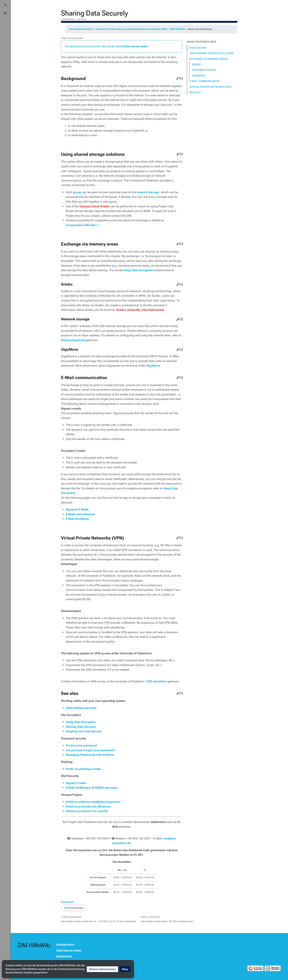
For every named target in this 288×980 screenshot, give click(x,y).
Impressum (64, 957)
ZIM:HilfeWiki (178, 29)
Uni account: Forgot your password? (91, 750)
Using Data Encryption (138, 270)
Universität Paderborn (81, 29)
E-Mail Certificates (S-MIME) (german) (92, 788)
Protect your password (81, 745)
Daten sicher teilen (135, 46)
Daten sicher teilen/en (200, 29)
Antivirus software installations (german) (93, 802)
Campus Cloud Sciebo (95, 206)
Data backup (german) (81, 708)
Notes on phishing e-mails (83, 769)
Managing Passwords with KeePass (90, 755)
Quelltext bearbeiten (181, 78)
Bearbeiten (177, 78)
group (77, 192)
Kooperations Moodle (81, 225)
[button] (102, 969)
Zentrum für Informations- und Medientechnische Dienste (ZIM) (132, 29)
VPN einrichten (156, 681)
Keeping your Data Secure (83, 731)
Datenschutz (65, 945)
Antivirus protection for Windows (88, 807)
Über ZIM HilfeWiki (69, 951)
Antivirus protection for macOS (87, 811)
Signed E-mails (76, 783)
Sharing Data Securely (81, 727)
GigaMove (153, 366)
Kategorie (67, 902)
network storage (148, 192)
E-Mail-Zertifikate (77, 519)
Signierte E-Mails (77, 509)
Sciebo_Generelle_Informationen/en (140, 310)
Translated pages (74, 908)
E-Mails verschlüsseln (80, 514)
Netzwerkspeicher (73, 340)
